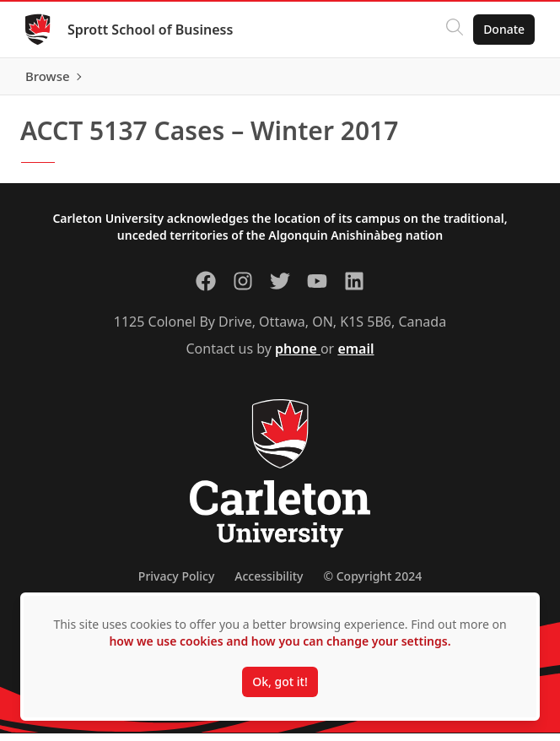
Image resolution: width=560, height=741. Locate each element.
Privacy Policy (176, 584)
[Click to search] (453, 30)
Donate (502, 29)
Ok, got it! (280, 682)
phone (298, 356)
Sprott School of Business (152, 30)
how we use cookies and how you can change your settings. (280, 641)
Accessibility (269, 584)
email (355, 356)
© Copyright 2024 (372, 584)
